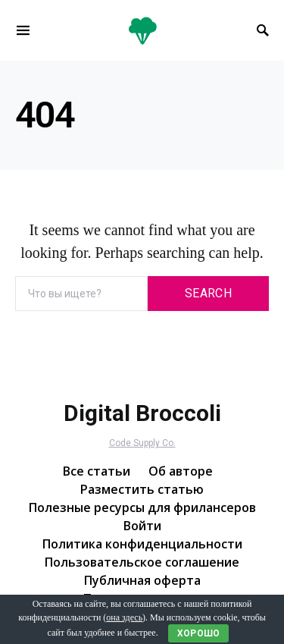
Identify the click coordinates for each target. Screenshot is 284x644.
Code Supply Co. (142, 443)
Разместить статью (142, 489)
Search (208, 293)
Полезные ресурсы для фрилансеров (142, 507)
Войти (142, 526)
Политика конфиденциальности (142, 544)
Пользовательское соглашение (142, 562)
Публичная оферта (142, 580)
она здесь (124, 617)
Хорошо (199, 633)
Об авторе (181, 471)
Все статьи (97, 471)
